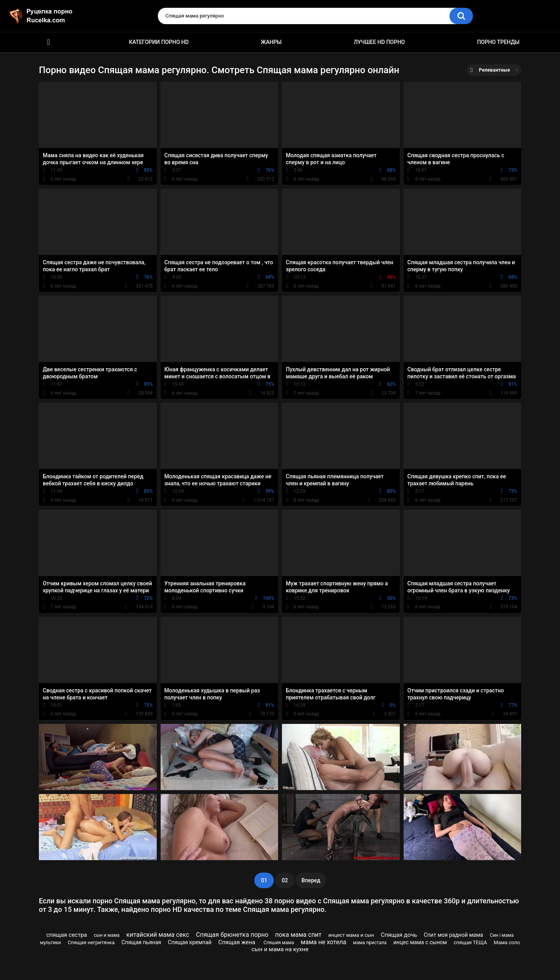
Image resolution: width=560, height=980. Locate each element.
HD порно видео (49, 42)
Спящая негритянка (91, 942)
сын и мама (107, 935)
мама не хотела (323, 942)
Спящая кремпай (190, 942)
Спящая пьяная (141, 942)
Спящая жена (237, 942)
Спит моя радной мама (454, 935)
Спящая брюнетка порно (232, 935)
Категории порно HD (159, 42)
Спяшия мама (279, 943)
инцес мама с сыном (420, 942)
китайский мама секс (158, 935)
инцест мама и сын (351, 935)
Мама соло (507, 942)
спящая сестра (67, 935)
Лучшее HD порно (380, 42)
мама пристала (370, 943)
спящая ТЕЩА (470, 942)
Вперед (311, 880)
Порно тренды (498, 42)
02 (285, 880)
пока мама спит (298, 935)
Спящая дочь (399, 935)
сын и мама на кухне (280, 949)
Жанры (271, 42)
